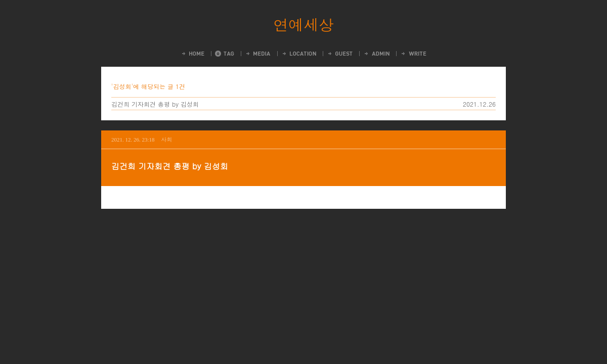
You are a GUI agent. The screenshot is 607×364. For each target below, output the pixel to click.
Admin (376, 54)
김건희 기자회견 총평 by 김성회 (155, 104)
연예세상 (303, 24)
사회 (167, 139)
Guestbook (340, 54)
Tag (225, 54)
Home (192, 54)
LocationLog (299, 54)
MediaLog (258, 54)
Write (413, 54)
